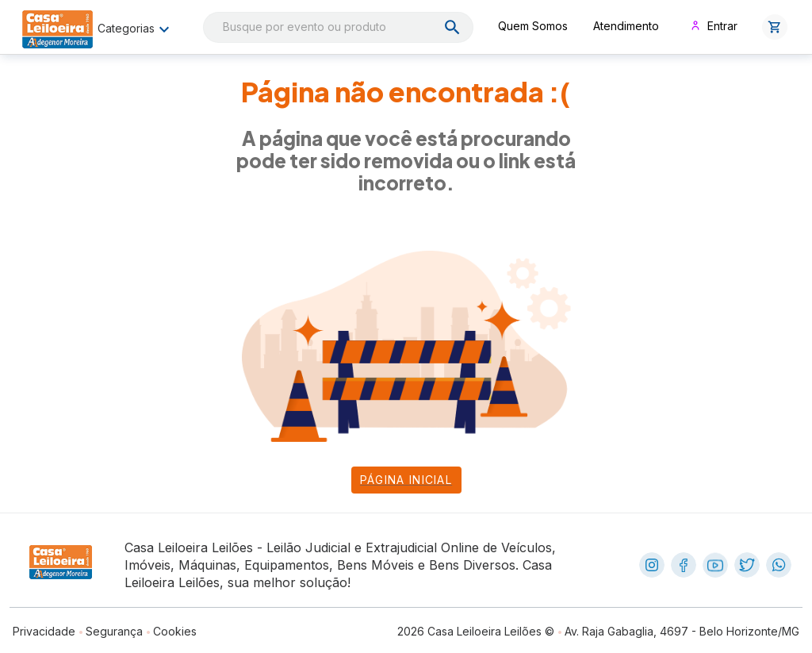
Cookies (175, 631)
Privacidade (44, 631)
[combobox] (338, 27)
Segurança (114, 631)
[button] (775, 27)
